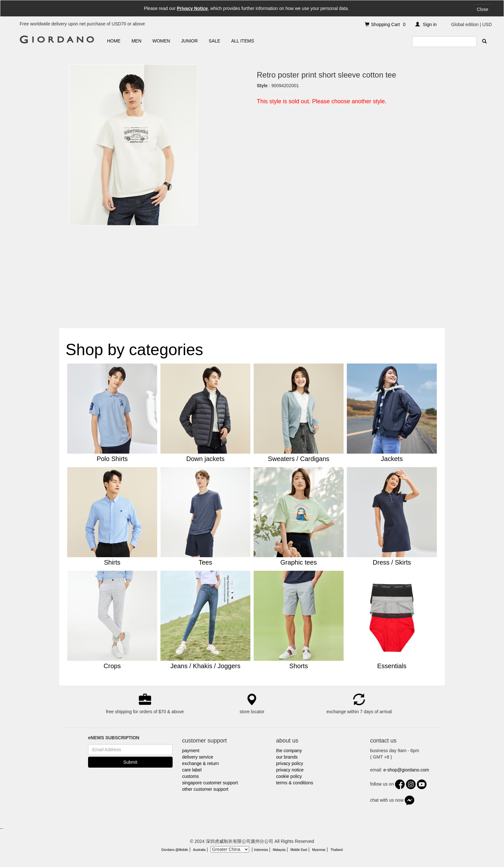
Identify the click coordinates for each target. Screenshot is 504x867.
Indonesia (261, 850)
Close (482, 9)
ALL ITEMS (243, 41)
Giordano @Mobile (175, 850)
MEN (136, 41)
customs (191, 776)
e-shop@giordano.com (406, 770)
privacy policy (290, 763)
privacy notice (290, 770)
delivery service (198, 757)
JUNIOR (189, 41)
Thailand (337, 850)
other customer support (205, 789)
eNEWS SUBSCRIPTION (114, 738)
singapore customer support (210, 783)
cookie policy (289, 776)
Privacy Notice (192, 8)
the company (289, 751)
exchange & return (201, 763)
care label (192, 770)
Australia (199, 850)
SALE (214, 41)
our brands (287, 757)
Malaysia (279, 850)
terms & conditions (295, 783)
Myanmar (319, 850)
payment (191, 751)
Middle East (299, 850)
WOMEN (161, 41)
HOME (114, 41)
